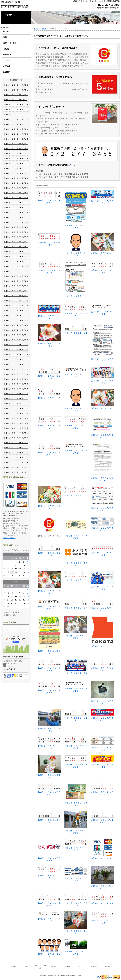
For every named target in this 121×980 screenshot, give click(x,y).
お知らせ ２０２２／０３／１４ (102, 310)
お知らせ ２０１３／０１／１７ (49, 917)
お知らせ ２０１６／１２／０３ (76, 715)
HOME (6, 32)
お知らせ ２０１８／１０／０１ (102, 581)
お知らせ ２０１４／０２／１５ (76, 874)
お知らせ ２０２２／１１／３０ (76, 280)
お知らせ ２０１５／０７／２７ (102, 789)
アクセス (7, 60)
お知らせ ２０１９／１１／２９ (76, 492)
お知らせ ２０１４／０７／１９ (76, 845)
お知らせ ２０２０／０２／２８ (102, 462)
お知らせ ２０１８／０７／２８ (76, 605)
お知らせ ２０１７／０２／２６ (76, 687)
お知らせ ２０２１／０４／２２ (49, 395)
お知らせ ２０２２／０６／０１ (49, 312)
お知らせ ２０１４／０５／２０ (102, 850)
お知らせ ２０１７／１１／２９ (49, 665)
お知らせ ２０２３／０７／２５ (49, 197)
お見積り (7, 72)
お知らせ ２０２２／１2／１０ (49, 267)
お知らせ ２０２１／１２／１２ (76, 330)
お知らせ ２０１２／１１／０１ (76, 947)
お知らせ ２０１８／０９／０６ (49, 604)
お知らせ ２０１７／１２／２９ (102, 633)
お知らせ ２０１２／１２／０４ (102, 918)
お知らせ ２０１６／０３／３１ (102, 744)
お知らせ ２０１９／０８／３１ (102, 524)
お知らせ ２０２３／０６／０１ (102, 197)
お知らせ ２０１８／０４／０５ (102, 605)
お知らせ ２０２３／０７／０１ (76, 210)
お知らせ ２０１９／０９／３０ (76, 527)
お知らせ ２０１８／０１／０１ (76, 627)
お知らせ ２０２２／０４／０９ (76, 310)
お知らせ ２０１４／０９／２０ (49, 850)
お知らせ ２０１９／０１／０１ (49, 583)
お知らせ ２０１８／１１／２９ (76, 577)
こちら (71, 165)
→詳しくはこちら (9, 538)
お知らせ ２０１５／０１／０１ (76, 822)
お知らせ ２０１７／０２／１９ (102, 693)
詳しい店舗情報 (10, 669)
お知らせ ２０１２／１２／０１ (49, 948)
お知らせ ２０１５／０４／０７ (49, 817)
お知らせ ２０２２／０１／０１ (49, 335)
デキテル (58, 976)
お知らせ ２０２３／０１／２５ (76, 245)
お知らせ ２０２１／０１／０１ (102, 400)
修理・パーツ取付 (11, 43)
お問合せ (7, 66)
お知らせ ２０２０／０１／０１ (49, 498)
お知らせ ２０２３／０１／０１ (102, 245)
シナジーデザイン (73, 976)
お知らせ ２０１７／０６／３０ (102, 665)
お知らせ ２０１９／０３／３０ (102, 550)
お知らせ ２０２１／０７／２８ (49, 373)
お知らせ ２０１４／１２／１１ (102, 817)
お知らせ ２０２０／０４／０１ (49, 449)
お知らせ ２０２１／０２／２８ (76, 400)
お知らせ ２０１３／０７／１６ (76, 900)
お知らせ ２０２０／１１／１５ (49, 423)
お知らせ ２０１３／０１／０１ (76, 923)
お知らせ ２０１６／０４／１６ (76, 743)
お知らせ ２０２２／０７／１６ (102, 267)
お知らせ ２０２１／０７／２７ (76, 372)
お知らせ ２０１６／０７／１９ (49, 743)
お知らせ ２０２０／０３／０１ (76, 448)
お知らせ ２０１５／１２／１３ (76, 762)
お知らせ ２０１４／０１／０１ (102, 878)
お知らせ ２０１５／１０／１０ (102, 762)
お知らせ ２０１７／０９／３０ (76, 668)
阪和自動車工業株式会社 (15, 7)
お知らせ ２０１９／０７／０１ (76, 555)
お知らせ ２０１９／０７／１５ (49, 550)
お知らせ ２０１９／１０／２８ (102, 499)
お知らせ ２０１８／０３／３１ (49, 635)
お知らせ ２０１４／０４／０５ (49, 873)
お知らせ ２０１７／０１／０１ (49, 720)
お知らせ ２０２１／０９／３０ (102, 343)
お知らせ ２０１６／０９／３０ (102, 715)
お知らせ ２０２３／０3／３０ (49, 240)
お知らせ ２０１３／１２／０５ (49, 900)
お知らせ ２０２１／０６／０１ (102, 375)
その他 (6, 49)
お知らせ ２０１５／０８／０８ (76, 795)
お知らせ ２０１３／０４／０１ (102, 900)
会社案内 (7, 55)
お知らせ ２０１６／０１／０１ (49, 767)
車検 (5, 37)
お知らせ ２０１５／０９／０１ (49, 789)
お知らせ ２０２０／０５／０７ (102, 427)
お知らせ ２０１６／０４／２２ (49, 687)
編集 (80, 976)
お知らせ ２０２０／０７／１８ (76, 423)
